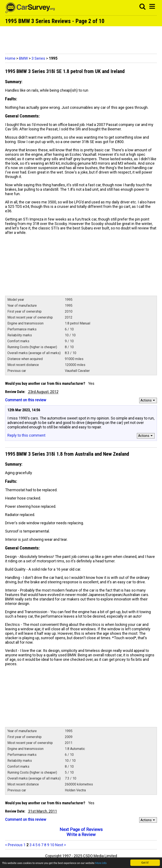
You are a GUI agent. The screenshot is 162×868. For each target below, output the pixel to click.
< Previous (14, 845)
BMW (23, 58)
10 (52, 845)
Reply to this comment (26, 435)
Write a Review (81, 835)
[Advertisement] (81, 39)
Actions (148, 400)
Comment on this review (26, 400)
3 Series (38, 58)
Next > (61, 845)
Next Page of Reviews (81, 829)
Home (10, 58)
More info (101, 863)
